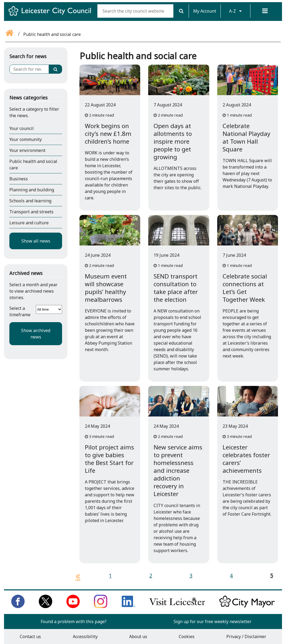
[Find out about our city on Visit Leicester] (177, 606)
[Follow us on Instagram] (101, 606)
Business (19, 179)
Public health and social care (33, 165)
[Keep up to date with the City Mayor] (247, 606)
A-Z (235, 11)
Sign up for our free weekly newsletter (213, 621)
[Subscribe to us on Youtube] (73, 606)
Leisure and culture (29, 223)
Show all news (36, 241)
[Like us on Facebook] (18, 606)
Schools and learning (30, 201)
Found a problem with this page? (74, 621)
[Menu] (265, 11)
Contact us (30, 636)
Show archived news (36, 334)
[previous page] (76, 576)
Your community (26, 139)
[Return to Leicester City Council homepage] (52, 16)
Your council (22, 128)
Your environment (27, 150)
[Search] (181, 11)
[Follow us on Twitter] (45, 606)
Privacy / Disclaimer (246, 636)
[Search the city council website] (135, 11)
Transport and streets (31, 212)
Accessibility (85, 636)
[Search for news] (29, 69)
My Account (205, 11)
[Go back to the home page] (10, 34)
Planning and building (32, 190)
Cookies (187, 636)
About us (138, 636)
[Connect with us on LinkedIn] (128, 606)
